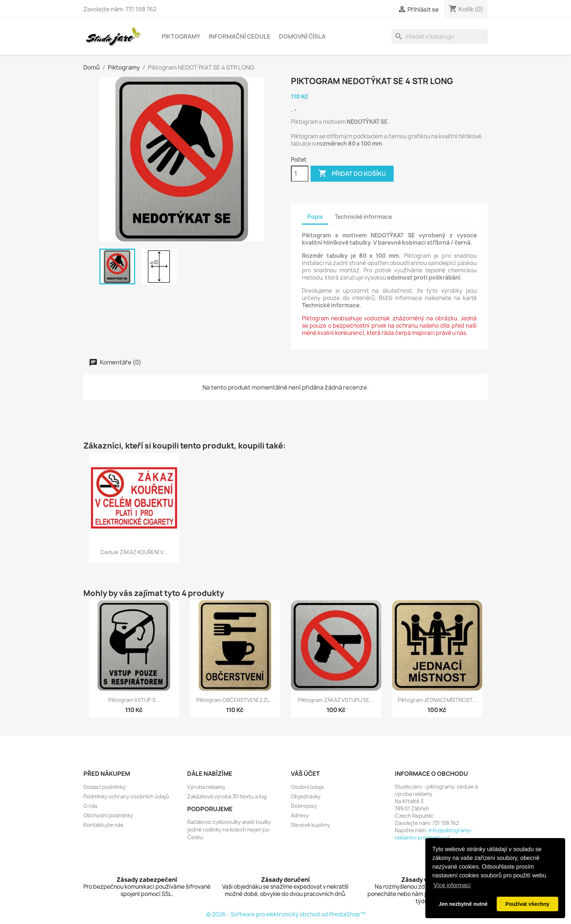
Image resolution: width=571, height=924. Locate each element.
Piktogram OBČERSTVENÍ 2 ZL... (235, 700)
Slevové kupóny (310, 825)
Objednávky (306, 796)
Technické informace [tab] (363, 217)
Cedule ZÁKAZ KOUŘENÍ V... (134, 552)
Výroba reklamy (206, 787)
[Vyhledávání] (440, 36)
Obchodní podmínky (108, 815)
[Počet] (300, 174)
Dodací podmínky (105, 787)
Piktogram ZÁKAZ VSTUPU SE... (336, 700)
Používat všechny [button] (527, 904)
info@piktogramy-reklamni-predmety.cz (434, 834)
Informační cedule (240, 36)
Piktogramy (181, 36)
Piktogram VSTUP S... (134, 700)
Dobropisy (304, 806)
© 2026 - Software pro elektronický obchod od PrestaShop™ (286, 914)
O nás (90, 806)
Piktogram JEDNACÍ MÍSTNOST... (437, 700)
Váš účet (305, 774)
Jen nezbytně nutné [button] (463, 904)
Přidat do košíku (352, 174)
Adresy (300, 815)
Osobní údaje (308, 787)
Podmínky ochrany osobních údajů (126, 796)
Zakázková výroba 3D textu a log (227, 796)
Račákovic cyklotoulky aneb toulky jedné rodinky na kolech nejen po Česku (229, 830)
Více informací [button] (452, 885)
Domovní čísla (302, 36)
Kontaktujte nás (103, 825)
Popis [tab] (315, 217)
